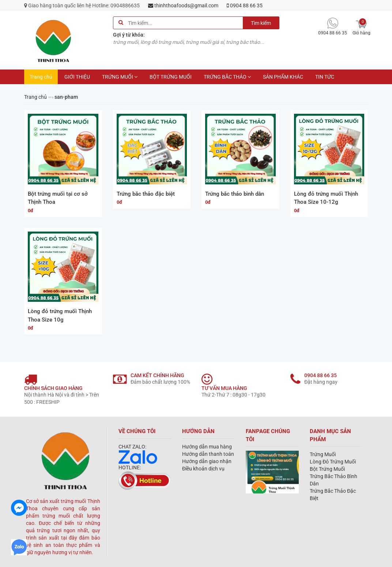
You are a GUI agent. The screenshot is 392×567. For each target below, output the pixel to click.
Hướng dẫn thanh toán (208, 454)
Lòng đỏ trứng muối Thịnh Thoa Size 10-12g (326, 198)
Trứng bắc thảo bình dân (235, 194)
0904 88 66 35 (245, 5)
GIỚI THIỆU (77, 77)
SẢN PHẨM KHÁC (283, 77)
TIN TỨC (325, 77)
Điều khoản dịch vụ (203, 469)
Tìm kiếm (261, 23)
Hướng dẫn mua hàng (207, 447)
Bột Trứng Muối (327, 469)
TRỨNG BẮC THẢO (227, 77)
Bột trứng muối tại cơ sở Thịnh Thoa (58, 198)
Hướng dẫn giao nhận (207, 461)
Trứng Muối (323, 454)
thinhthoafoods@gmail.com (183, 5)
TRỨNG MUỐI (120, 77)
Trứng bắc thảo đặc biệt (146, 194)
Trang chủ (41, 77)
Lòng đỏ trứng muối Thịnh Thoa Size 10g (60, 316)
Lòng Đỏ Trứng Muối (333, 462)
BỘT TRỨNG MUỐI (171, 77)
